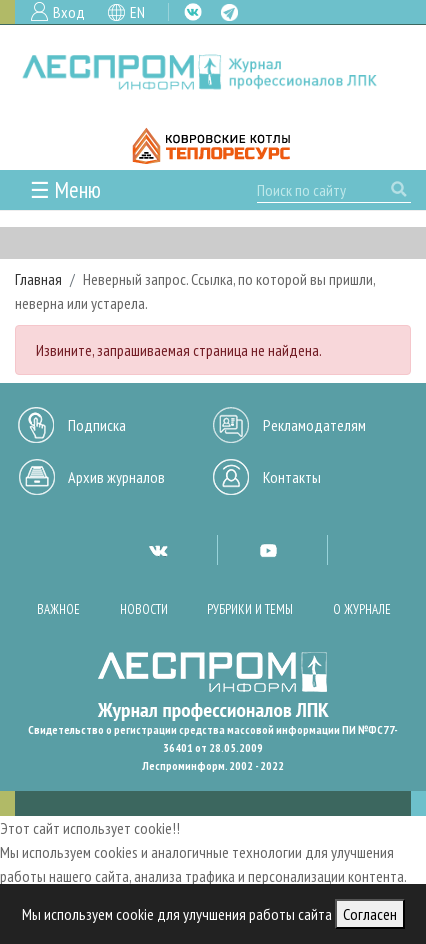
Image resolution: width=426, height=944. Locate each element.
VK (193, 12)
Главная (38, 279)
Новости (144, 609)
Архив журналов (116, 477)
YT (268, 550)
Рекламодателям (314, 425)
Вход (69, 12)
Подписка (97, 425)
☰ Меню (65, 189)
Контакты (292, 477)
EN (137, 12)
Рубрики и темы (250, 609)
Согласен (370, 914)
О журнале (362, 609)
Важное (58, 609)
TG (229, 12)
